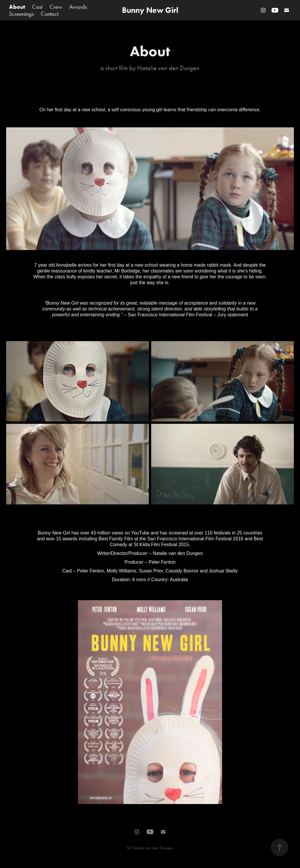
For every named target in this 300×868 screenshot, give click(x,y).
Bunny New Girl (150, 10)
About (17, 7)
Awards (78, 7)
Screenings (21, 14)
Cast (37, 7)
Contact (50, 14)
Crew (56, 7)
